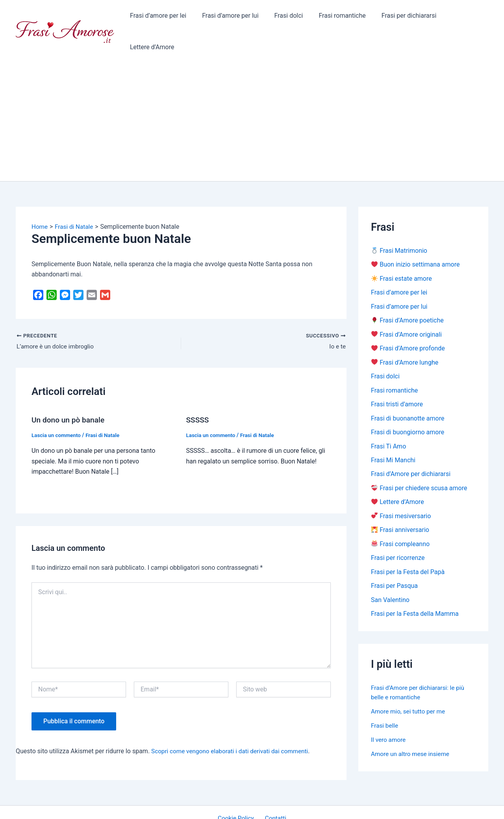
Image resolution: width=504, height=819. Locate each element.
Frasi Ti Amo (388, 422)
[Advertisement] (252, 94)
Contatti (274, 791)
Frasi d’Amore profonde (408, 322)
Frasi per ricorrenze (398, 535)
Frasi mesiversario (401, 492)
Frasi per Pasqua (394, 563)
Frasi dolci (284, 18)
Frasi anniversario (400, 507)
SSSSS (198, 393)
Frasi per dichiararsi (398, 18)
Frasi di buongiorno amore (408, 407)
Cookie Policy (238, 791)
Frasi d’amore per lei (159, 18)
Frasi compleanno (400, 521)
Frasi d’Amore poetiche (408, 294)
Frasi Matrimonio (399, 223)
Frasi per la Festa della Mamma (415, 592)
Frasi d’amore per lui (228, 18)
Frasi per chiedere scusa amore (419, 464)
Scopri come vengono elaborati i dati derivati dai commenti (233, 724)
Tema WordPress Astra (317, 806)
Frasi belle (385, 703)
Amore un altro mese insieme (412, 732)
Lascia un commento (57, 408)
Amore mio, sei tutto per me (410, 689)
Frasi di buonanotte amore (408, 393)
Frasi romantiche (334, 18)
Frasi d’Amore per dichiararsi (411, 450)
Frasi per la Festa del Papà (408, 549)
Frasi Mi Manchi (393, 436)
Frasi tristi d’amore (397, 379)
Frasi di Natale (106, 408)
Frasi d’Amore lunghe (405, 336)
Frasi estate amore (402, 251)
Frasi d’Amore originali (407, 308)
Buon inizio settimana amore (415, 237)
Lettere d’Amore (460, 18)
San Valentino (390, 577)
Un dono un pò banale (70, 393)
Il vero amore (389, 718)
